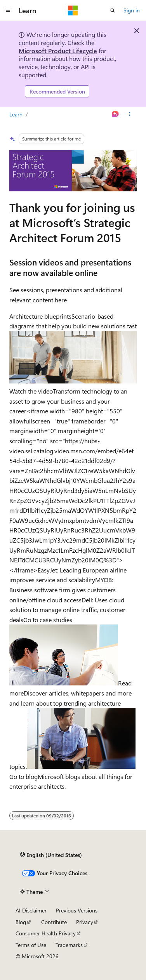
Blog (21, 922)
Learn (16, 114)
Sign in (132, 10)
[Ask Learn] (116, 114)
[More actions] (130, 114)
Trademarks (69, 945)
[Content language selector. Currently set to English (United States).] (51, 855)
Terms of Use (31, 945)
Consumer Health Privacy (46, 933)
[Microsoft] (73, 10)
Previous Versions (77, 910)
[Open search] (113, 10)
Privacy (85, 922)
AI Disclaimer (31, 910)
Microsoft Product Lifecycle (58, 51)
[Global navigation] (8, 10)
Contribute (54, 922)
